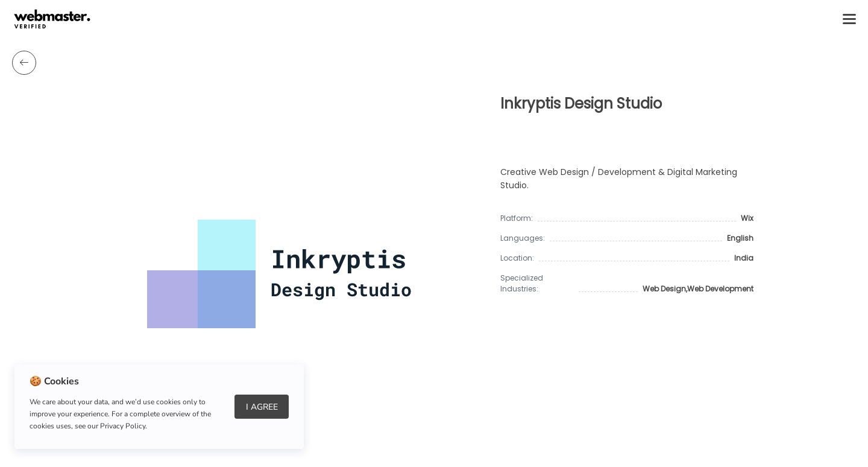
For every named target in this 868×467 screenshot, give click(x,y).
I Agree (262, 407)
